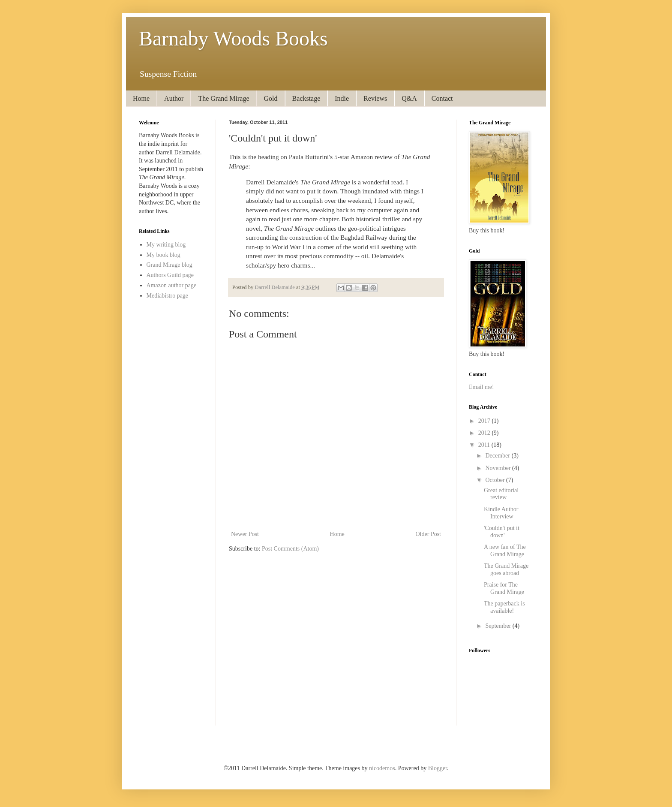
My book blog (163, 255)
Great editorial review (501, 494)
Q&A (409, 98)
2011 (485, 445)
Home (141, 98)
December (498, 456)
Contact (442, 98)
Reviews (375, 98)
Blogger (438, 768)
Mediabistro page (168, 296)
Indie (342, 98)
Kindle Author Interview (501, 513)
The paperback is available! (504, 607)
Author (174, 98)
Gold (271, 98)
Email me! (481, 387)
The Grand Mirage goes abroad (506, 569)
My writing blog (166, 245)
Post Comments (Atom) (290, 549)
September (499, 626)
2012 (485, 433)
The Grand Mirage (223, 98)
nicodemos (382, 768)
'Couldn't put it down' (502, 532)
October (496, 480)
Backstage (306, 98)
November (499, 468)
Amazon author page (172, 285)
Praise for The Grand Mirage (504, 588)
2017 (485, 421)
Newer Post (245, 534)
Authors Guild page (170, 275)
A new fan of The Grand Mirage (505, 551)
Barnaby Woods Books (233, 38)
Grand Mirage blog (169, 265)
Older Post (429, 534)
